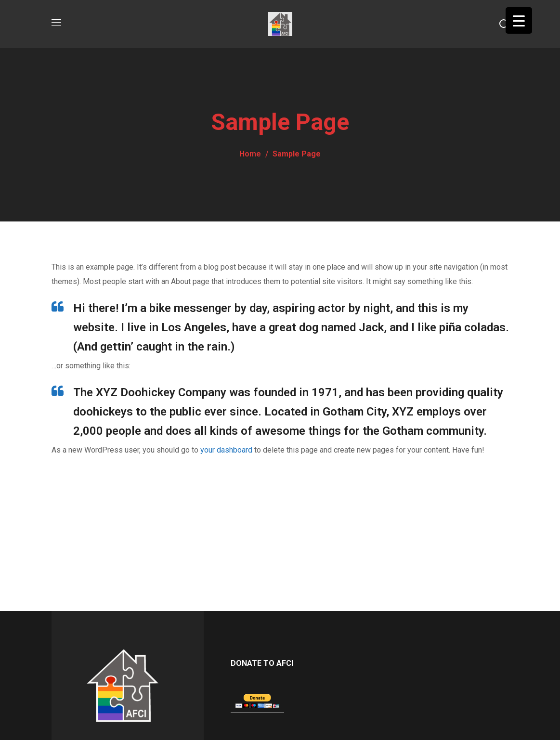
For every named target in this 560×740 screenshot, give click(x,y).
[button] (504, 24)
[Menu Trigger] (519, 20)
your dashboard (226, 450)
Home (250, 154)
